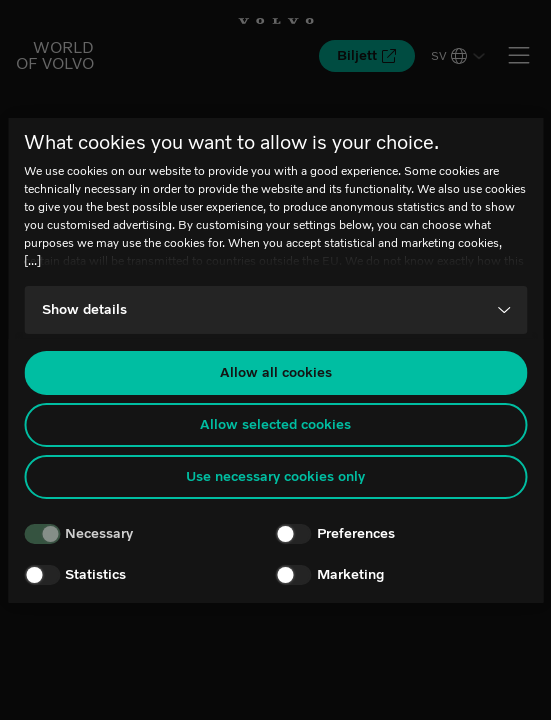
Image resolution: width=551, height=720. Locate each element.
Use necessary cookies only (275, 476)
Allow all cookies (276, 372)
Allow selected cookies (275, 424)
